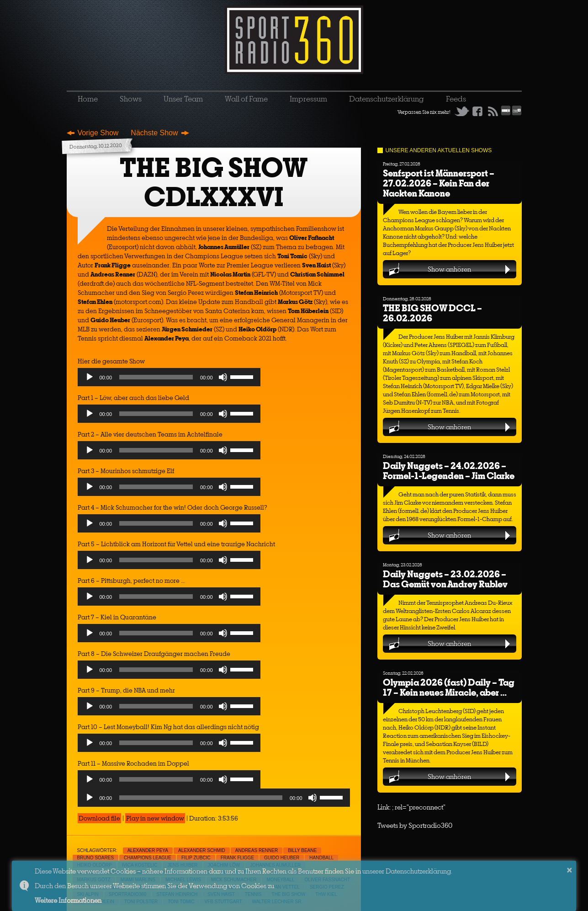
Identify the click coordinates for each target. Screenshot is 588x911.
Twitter (462, 111)
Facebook (477, 111)
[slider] (156, 377)
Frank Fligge (237, 858)
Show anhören (449, 269)
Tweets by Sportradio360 (415, 825)
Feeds (456, 99)
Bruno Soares (96, 858)
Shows (131, 99)
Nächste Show (154, 133)
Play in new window (155, 818)
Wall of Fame (246, 99)
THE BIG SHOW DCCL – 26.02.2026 (432, 313)
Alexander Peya (148, 850)
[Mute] (223, 377)
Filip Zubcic (196, 858)
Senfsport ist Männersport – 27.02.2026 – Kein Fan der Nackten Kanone (439, 183)
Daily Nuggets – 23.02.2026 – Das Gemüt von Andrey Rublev (445, 579)
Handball (321, 858)
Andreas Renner (257, 850)
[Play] (90, 377)
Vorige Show (98, 133)
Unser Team (183, 99)
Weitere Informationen (68, 900)
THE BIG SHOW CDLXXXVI (214, 182)
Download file (99, 818)
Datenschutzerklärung (387, 99)
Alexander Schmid (202, 850)
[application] (169, 379)
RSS (493, 111)
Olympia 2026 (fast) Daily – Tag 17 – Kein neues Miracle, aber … (449, 687)
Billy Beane (302, 850)
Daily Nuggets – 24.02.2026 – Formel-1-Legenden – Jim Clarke (449, 471)
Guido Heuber (282, 858)
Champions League (148, 858)
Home (88, 99)
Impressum (308, 99)
